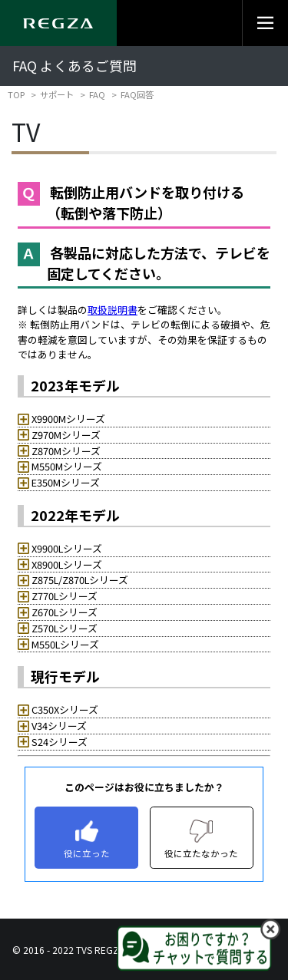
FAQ (97, 94)
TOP (16, 94)
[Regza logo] (58, 23)
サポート (57, 94)
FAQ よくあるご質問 (74, 66)
